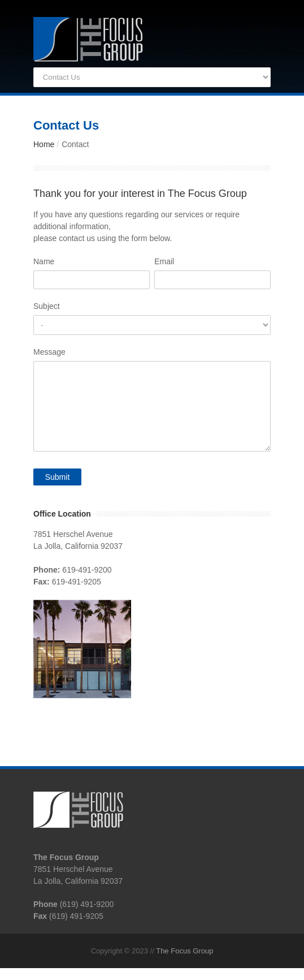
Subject (47, 306)
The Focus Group (184, 951)
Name (44, 261)
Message (49, 352)
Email (164, 261)
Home (44, 144)
